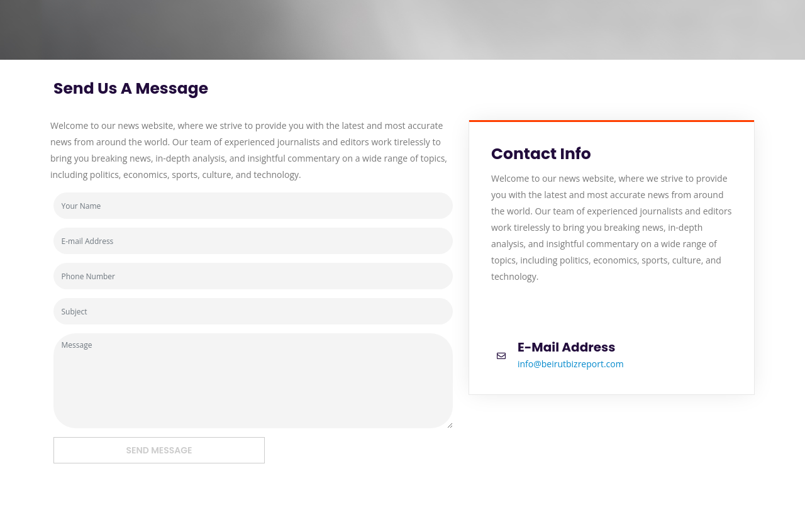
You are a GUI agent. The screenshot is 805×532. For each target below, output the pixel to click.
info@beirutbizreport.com (571, 364)
